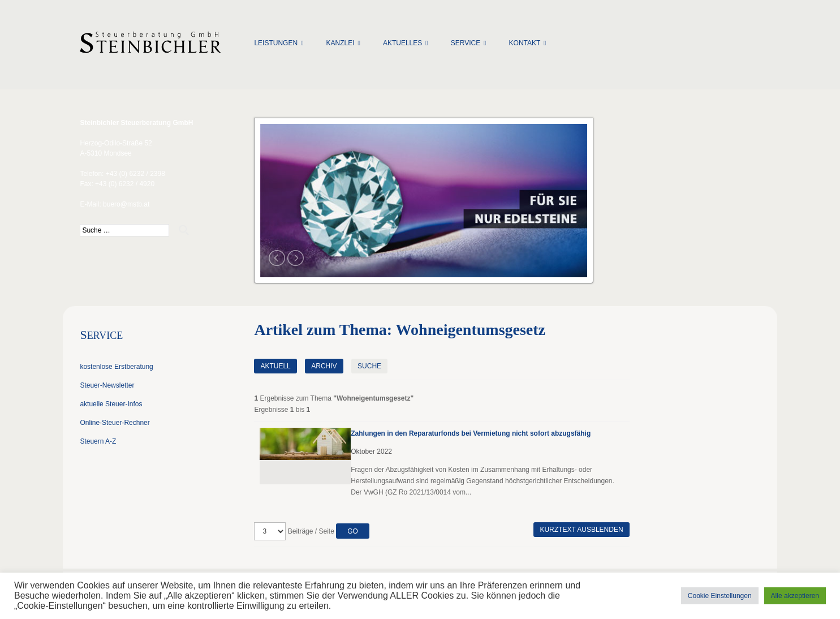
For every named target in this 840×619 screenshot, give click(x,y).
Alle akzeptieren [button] (795, 596)
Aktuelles (402, 43)
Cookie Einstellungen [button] (720, 596)
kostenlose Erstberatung (116, 367)
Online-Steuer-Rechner (115, 423)
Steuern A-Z (98, 441)
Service (466, 43)
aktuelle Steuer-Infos (111, 404)
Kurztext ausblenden (581, 530)
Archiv (324, 366)
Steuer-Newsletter (107, 385)
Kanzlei (341, 43)
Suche (369, 366)
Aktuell (275, 366)
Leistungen (276, 43)
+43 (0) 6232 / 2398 (135, 174)
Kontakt (525, 43)
